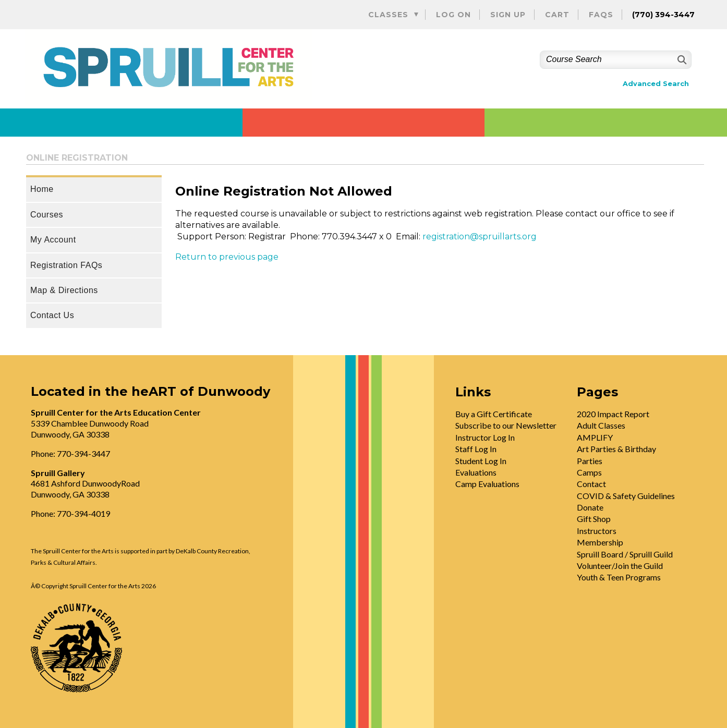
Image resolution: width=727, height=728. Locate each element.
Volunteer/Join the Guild (620, 566)
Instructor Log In (485, 437)
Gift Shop (594, 519)
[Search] (681, 60)
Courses (47, 215)
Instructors (597, 531)
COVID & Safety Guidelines (626, 496)
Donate (590, 507)
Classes (388, 15)
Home (42, 189)
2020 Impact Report (613, 414)
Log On (453, 15)
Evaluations (476, 472)
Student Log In (481, 461)
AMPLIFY (595, 437)
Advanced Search (656, 84)
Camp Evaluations (487, 484)
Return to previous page (227, 257)
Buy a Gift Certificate (494, 414)
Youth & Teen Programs (619, 577)
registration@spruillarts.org (480, 236)
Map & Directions (64, 290)
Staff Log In (476, 449)
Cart (557, 15)
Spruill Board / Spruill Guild (625, 554)
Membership (600, 542)
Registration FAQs (66, 265)
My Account (53, 240)
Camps (589, 472)
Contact (591, 484)
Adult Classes (601, 425)
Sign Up (508, 15)
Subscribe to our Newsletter (506, 425)
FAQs (601, 15)
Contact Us (52, 315)
